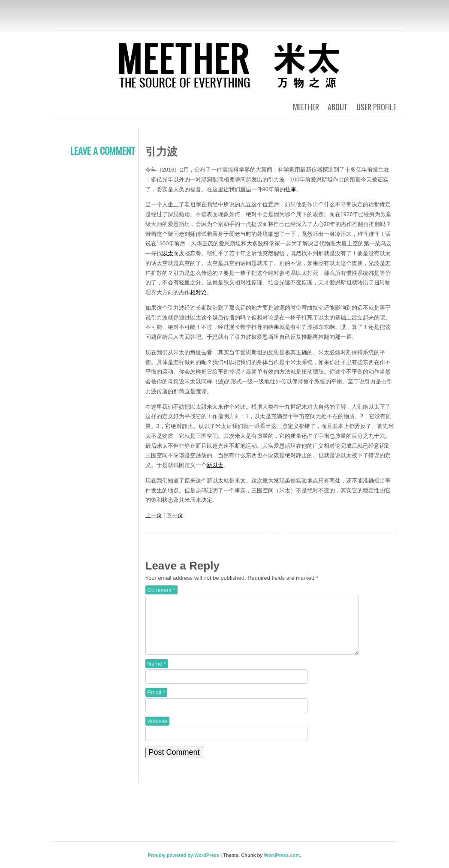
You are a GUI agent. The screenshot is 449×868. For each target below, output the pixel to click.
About (338, 107)
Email (156, 703)
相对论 (198, 292)
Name (157, 674)
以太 (168, 253)
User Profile (376, 107)
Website (158, 731)
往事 (291, 189)
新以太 (215, 465)
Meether (306, 107)
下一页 (175, 515)
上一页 (154, 515)
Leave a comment (103, 151)
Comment (161, 590)
